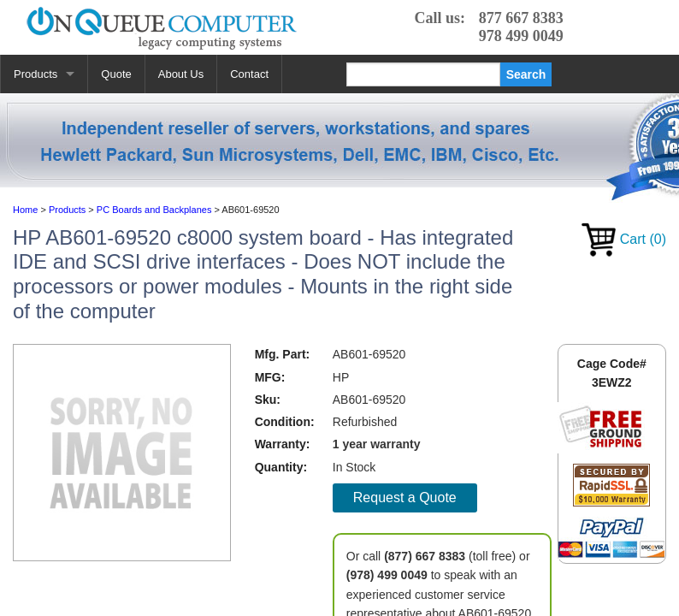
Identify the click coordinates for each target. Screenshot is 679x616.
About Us (181, 74)
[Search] (423, 74)
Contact (249, 74)
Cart (624, 239)
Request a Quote (405, 498)
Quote (116, 74)
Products (35, 74)
